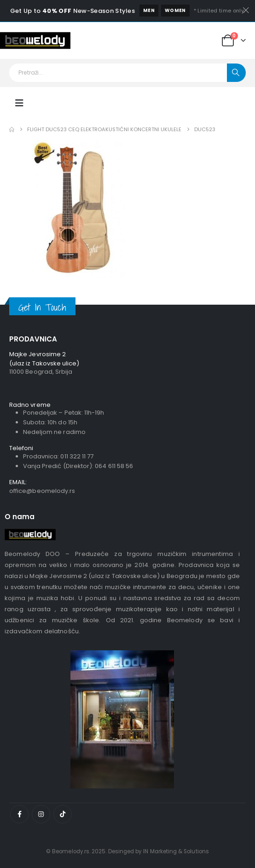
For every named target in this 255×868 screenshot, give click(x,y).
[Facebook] (19, 814)
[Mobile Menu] (19, 103)
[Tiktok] (63, 814)
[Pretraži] (236, 73)
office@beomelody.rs (42, 491)
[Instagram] (41, 814)
